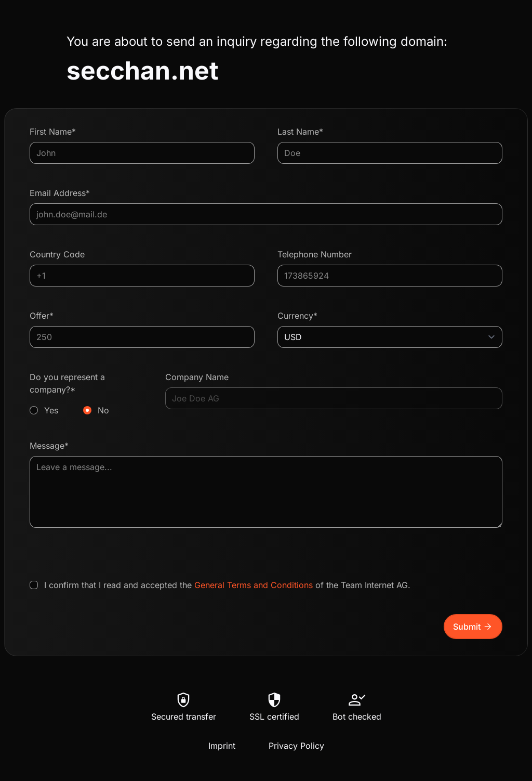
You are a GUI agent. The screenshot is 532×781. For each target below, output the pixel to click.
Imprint (222, 746)
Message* (49, 446)
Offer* (42, 316)
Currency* (297, 316)
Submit (473, 627)
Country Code (57, 254)
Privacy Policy (296, 746)
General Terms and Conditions (254, 585)
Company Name (197, 377)
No (103, 410)
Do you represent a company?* (86, 394)
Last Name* (300, 132)
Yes (51, 410)
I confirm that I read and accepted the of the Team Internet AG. (227, 585)
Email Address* (60, 193)
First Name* (53, 132)
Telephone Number (315, 254)
